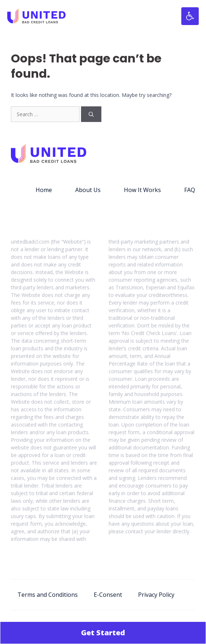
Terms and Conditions (48, 595)
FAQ (190, 190)
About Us (88, 190)
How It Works (142, 190)
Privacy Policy (156, 595)
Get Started (103, 633)
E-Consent (108, 595)
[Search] (91, 114)
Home (44, 190)
